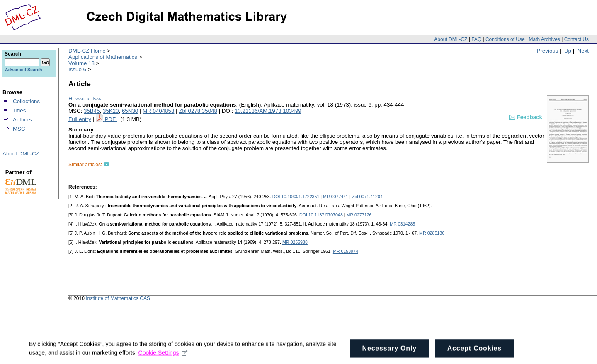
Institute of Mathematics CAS (118, 298)
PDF (111, 119)
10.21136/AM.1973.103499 (268, 111)
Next (583, 51)
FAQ (476, 39)
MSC (19, 129)
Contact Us (576, 39)
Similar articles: (85, 165)
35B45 (92, 111)
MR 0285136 (432, 233)
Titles (19, 110)
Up (568, 51)
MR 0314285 (402, 224)
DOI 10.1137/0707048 (321, 215)
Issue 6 (77, 69)
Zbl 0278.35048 (198, 111)
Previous (548, 51)
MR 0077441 (336, 197)
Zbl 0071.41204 (367, 197)
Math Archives (544, 39)
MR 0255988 (295, 242)
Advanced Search (23, 70)
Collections (26, 101)
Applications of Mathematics (103, 57)
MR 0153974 (346, 251)
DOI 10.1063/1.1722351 (296, 197)
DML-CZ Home (87, 51)
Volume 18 (81, 63)
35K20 (111, 111)
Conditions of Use (505, 39)
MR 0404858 (158, 111)
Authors (22, 120)
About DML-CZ (451, 39)
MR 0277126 (359, 215)
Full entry (80, 119)
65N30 (130, 111)
